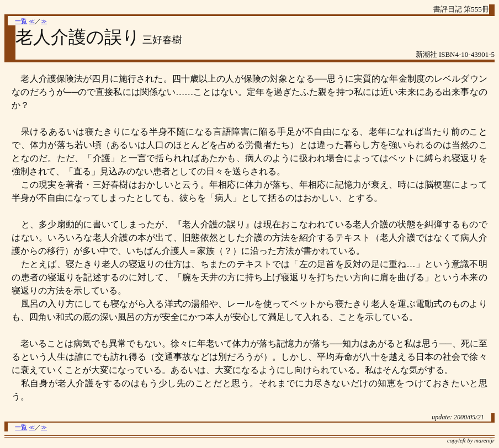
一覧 (21, 21)
